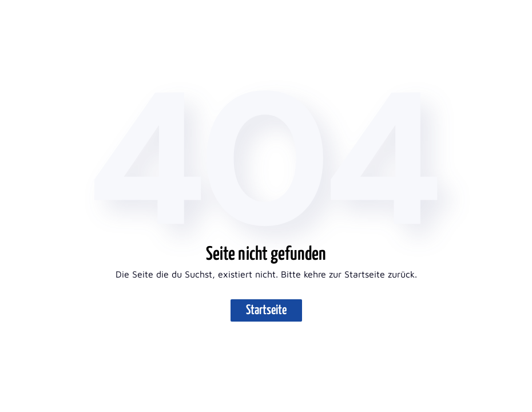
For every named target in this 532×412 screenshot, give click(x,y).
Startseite (266, 310)
